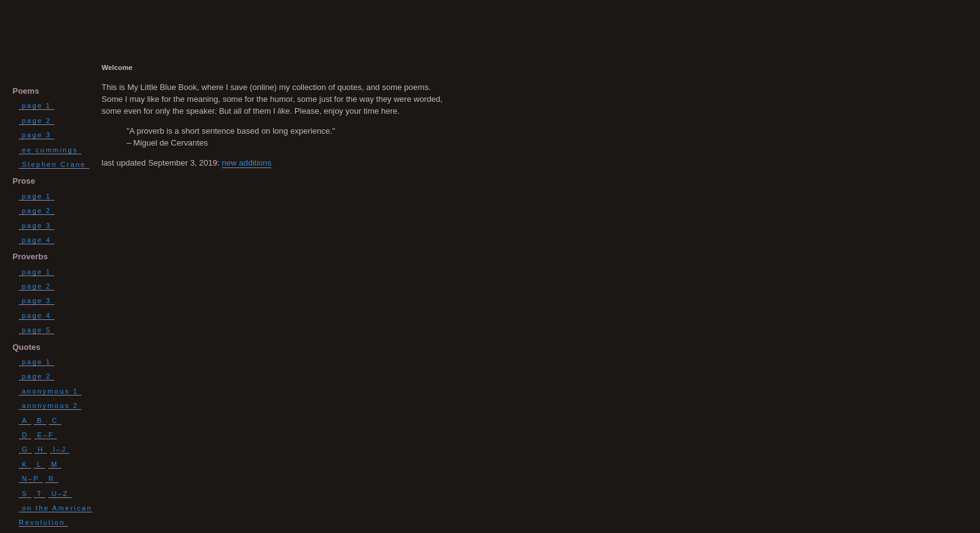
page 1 (37, 106)
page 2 (37, 121)
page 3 (37, 135)
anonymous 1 (50, 391)
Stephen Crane (54, 164)
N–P (31, 479)
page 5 (37, 330)
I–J (60, 449)
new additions (247, 163)
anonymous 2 (50, 406)
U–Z (60, 494)
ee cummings (50, 150)
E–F (46, 435)
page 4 (37, 240)
